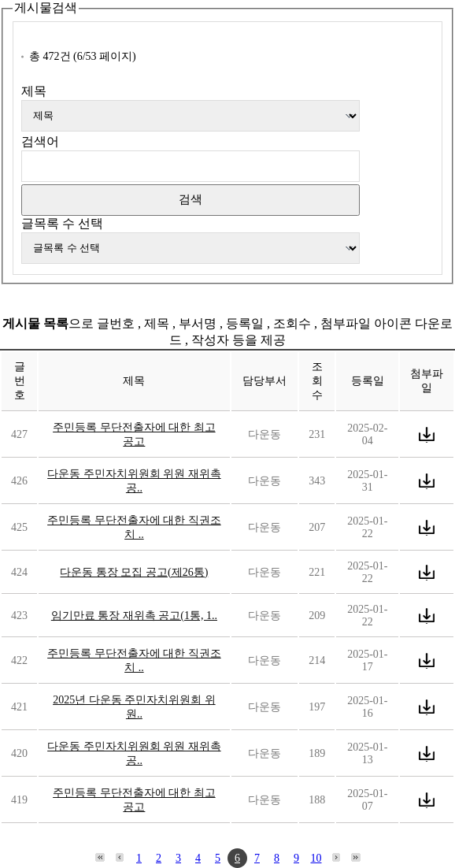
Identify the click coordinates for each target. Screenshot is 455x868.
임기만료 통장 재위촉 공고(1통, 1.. (134, 616)
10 (316, 858)
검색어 (40, 141)
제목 (34, 91)
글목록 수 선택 (62, 223)
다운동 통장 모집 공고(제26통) (134, 572)
